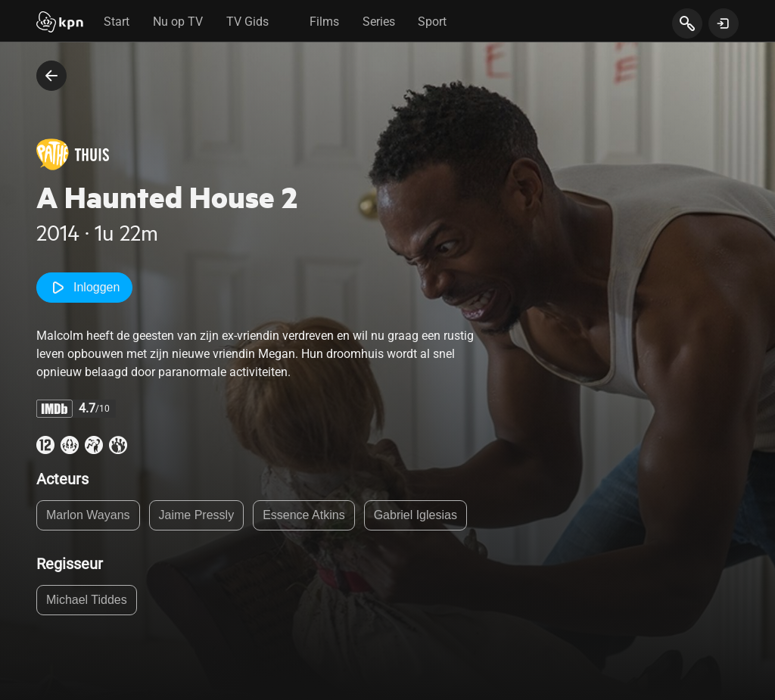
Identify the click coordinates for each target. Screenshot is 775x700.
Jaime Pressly (197, 515)
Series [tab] (379, 22)
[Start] (60, 23)
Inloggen (84, 288)
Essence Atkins (304, 515)
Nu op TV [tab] (178, 22)
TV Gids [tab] (247, 22)
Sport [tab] (432, 22)
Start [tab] (117, 22)
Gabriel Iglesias (416, 515)
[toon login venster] (724, 23)
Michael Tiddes (87, 600)
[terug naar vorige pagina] (51, 76)
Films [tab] (324, 22)
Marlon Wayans (88, 515)
